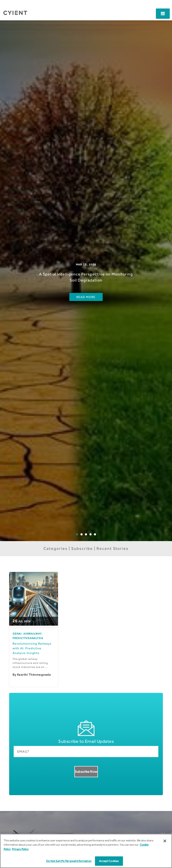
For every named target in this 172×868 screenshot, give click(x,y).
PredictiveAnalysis (28, 638)
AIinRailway (32, 634)
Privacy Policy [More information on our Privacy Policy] (20, 849)
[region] (86, 851)
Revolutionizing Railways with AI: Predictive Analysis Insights (32, 648)
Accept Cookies (109, 861)
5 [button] (98, 538)
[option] (86, 281)
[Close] (165, 841)
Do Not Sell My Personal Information (69, 861)
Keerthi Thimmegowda (34, 675)
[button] (163, 14)
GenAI (17, 634)
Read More (86, 297)
